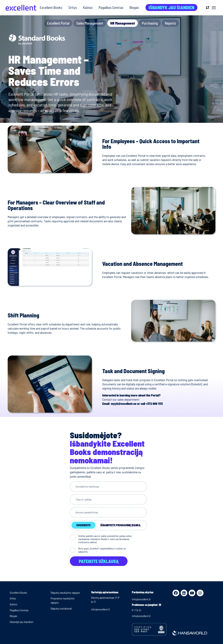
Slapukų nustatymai (61, 608)
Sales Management (90, 23)
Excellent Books (51, 7)
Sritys (73, 7)
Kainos (88, 7)
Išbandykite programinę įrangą (120, 525)
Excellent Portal (58, 23)
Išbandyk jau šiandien (171, 7)
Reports (170, 23)
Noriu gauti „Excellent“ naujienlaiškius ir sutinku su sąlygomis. (102, 550)
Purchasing (150, 23)
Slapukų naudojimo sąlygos (65, 593)
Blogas (134, 7)
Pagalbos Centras (111, 7)
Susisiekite (83, 525)
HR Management (123, 23)
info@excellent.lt (100, 609)
